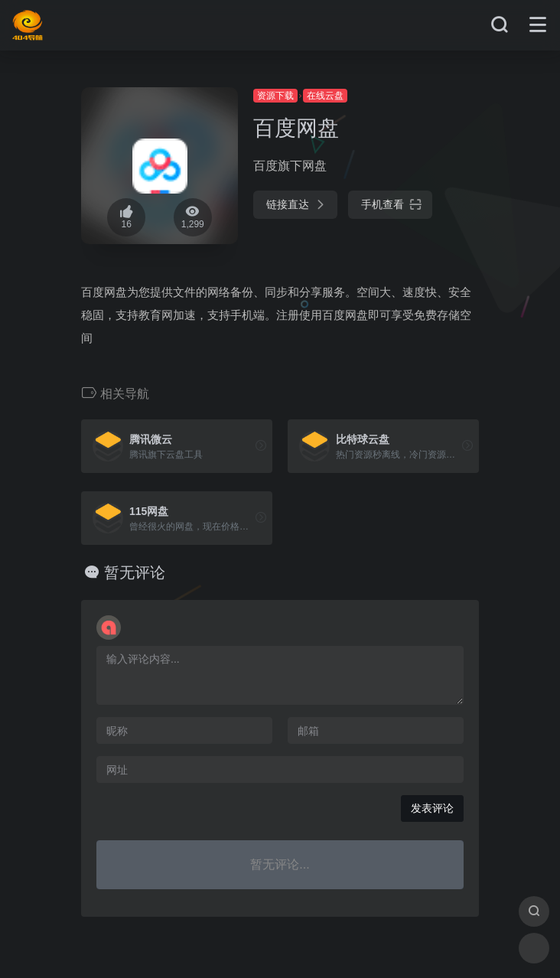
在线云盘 (325, 96)
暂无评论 (135, 572)
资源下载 (275, 96)
